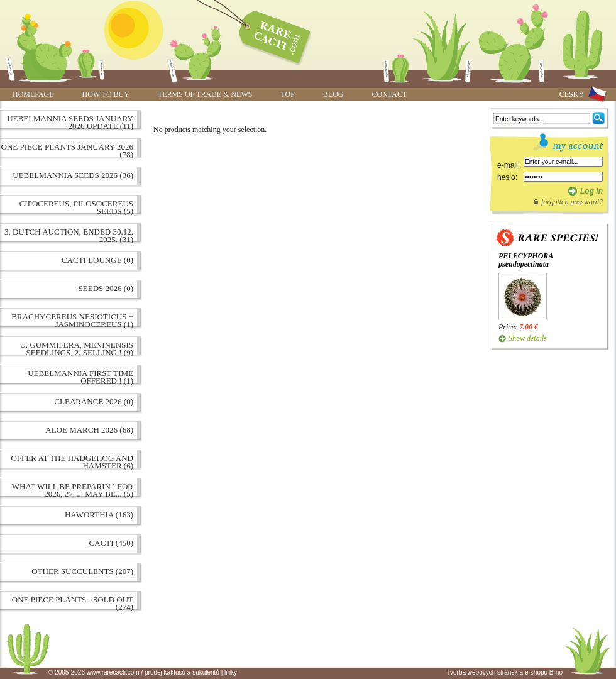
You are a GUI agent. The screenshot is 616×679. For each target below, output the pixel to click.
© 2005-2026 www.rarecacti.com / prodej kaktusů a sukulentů (134, 672)
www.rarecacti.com (268, 35)
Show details (528, 338)
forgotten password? (572, 202)
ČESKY (572, 94)
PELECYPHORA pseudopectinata (526, 260)
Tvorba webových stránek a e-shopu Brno (504, 672)
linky (231, 672)
